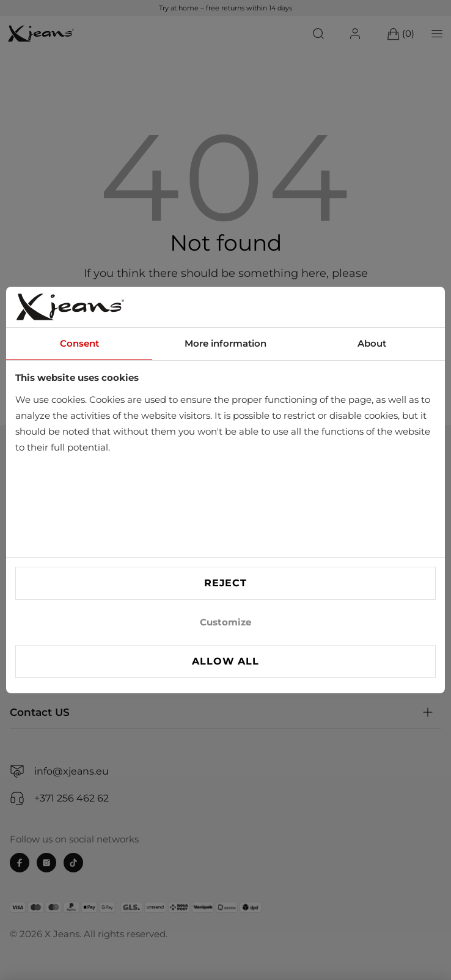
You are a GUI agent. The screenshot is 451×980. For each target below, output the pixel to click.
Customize (226, 622)
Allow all (225, 661)
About (372, 343)
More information (226, 343)
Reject (226, 583)
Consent (79, 343)
